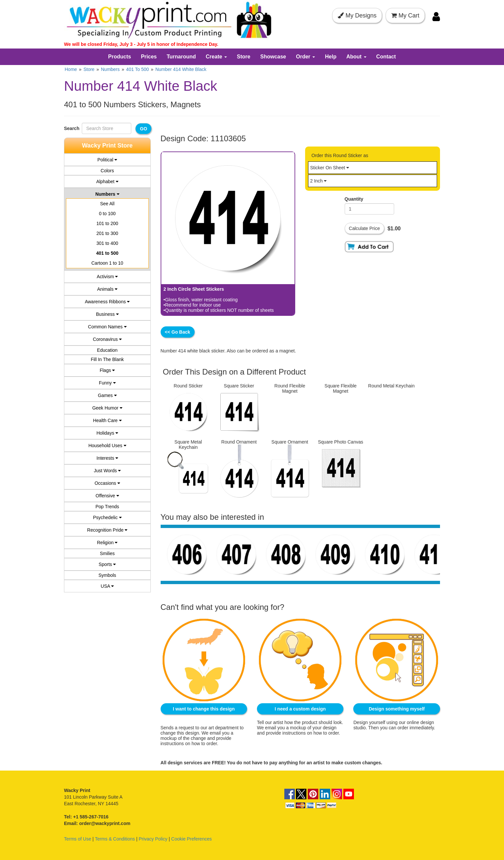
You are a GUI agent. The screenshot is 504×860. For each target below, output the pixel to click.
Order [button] (305, 57)
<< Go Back (178, 332)
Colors (107, 171)
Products (120, 57)
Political (107, 160)
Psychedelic (107, 517)
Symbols (107, 575)
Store (244, 57)
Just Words (107, 471)
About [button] (356, 57)
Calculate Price (364, 228)
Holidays (107, 433)
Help (331, 57)
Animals (107, 289)
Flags (107, 370)
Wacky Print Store (107, 146)
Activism (107, 277)
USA (107, 586)
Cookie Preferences (191, 838)
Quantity (354, 199)
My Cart (405, 16)
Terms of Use (78, 838)
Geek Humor (107, 408)
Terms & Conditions (115, 838)
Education (107, 350)
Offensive (107, 496)
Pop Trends (107, 507)
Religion (107, 543)
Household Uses (107, 446)
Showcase (273, 57)
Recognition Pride (107, 530)
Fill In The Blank (107, 359)
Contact (386, 57)
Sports (107, 564)
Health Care (107, 420)
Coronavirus (107, 339)
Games (107, 395)
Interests (107, 458)
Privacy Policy (153, 838)
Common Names (107, 327)
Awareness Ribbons (107, 302)
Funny (107, 383)
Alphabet (107, 182)
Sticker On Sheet (330, 168)
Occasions (107, 483)
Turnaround (181, 57)
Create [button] (216, 57)
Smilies (107, 553)
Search (73, 128)
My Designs (357, 16)
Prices (149, 57)
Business (107, 314)
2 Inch (318, 181)
